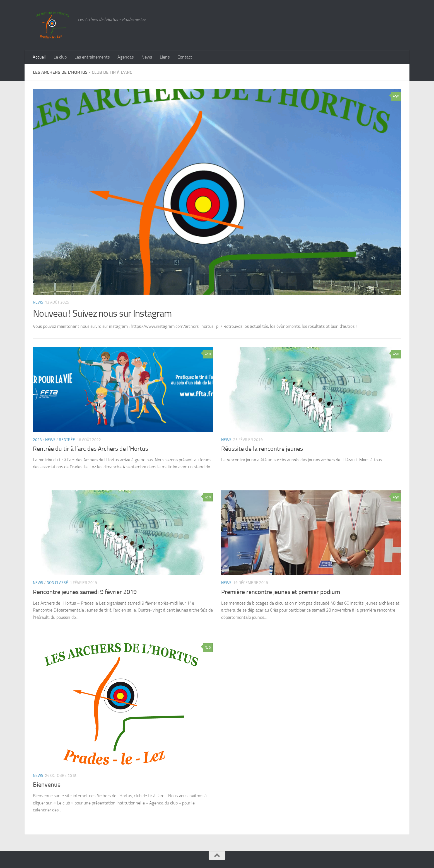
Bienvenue (47, 785)
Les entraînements (92, 57)
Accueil (39, 57)
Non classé (57, 583)
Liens (165, 57)
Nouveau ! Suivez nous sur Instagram (102, 313)
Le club (60, 57)
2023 (37, 440)
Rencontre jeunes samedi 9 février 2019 (85, 592)
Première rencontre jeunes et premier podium (281, 592)
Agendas (126, 57)
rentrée (67, 440)
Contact (185, 57)
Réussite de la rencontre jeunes (262, 449)
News (147, 57)
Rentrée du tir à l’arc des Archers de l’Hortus (91, 449)
